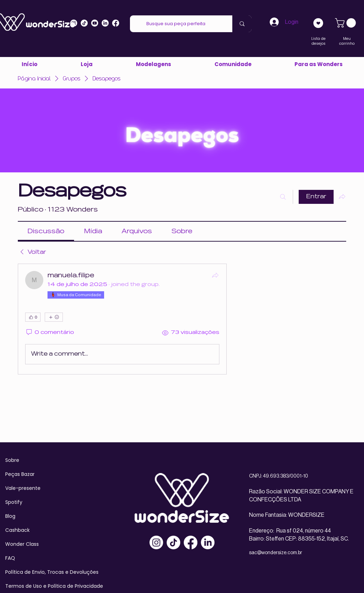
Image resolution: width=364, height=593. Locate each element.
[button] (318, 64)
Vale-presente (23, 488)
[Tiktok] (84, 23)
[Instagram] (74, 23)
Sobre (12, 460)
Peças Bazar (20, 474)
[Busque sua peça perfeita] (176, 24)
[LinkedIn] (105, 23)
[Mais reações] (54, 317)
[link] (347, 23)
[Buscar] (283, 197)
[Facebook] (191, 542)
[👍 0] (33, 317)
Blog (10, 516)
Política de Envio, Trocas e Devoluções (52, 572)
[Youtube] (95, 23)
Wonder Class (22, 544)
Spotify (14, 502)
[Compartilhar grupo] (342, 197)
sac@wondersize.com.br (276, 553)
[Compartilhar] (215, 275)
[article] (122, 319)
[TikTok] (173, 542)
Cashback (17, 530)
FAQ (10, 558)
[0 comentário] (50, 333)
